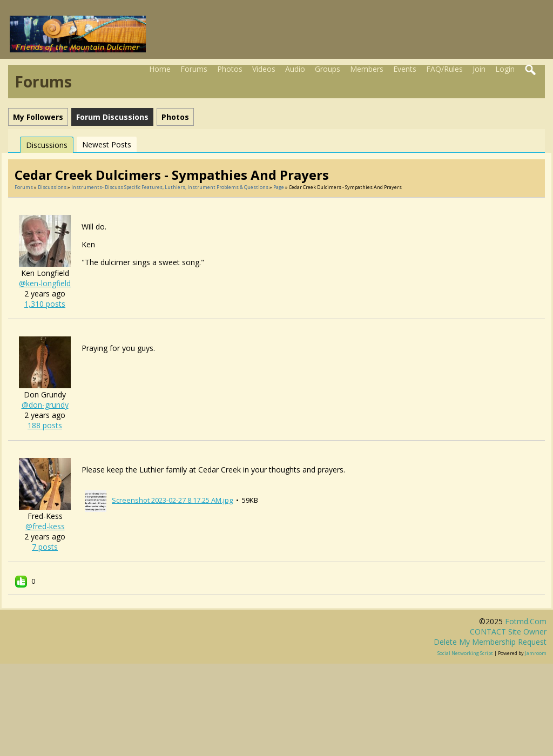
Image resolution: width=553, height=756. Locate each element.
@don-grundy (45, 405)
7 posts (45, 547)
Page (279, 187)
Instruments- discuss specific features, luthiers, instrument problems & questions (170, 187)
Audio (295, 69)
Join (479, 69)
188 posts (45, 425)
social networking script (465, 653)
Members (367, 69)
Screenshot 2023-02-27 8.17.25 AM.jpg (172, 500)
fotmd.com (526, 621)
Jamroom (536, 653)
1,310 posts (45, 304)
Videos (264, 69)
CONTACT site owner (508, 632)
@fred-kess (45, 526)
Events (405, 69)
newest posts (107, 144)
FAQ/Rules (444, 69)
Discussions (47, 145)
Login (505, 69)
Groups (328, 69)
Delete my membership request (490, 642)
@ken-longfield (45, 283)
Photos (230, 69)
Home (160, 69)
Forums (194, 69)
